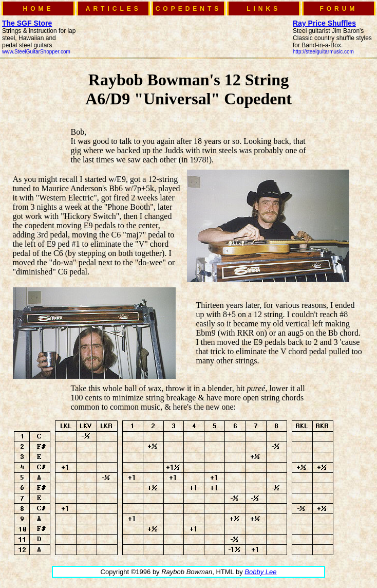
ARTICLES (114, 9)
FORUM (338, 9)
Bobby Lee (260, 572)
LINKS (263, 9)
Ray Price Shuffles (324, 23)
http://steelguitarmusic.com (323, 52)
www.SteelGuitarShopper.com (36, 52)
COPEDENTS (189, 9)
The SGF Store (27, 23)
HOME (39, 9)
